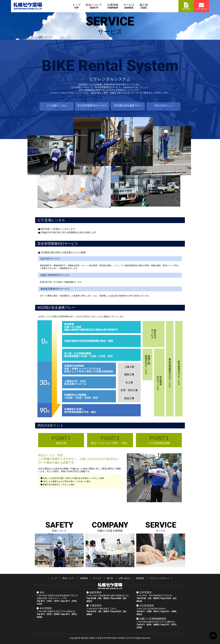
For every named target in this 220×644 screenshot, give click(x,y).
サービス (129, 6)
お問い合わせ (124, 578)
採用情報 (140, 578)
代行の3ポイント (164, 105)
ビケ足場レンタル (57, 105)
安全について (94, 6)
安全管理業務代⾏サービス (92, 105)
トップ (76, 6)
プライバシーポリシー (159, 578)
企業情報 (113, 6)
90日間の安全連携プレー (128, 105)
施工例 (144, 6)
